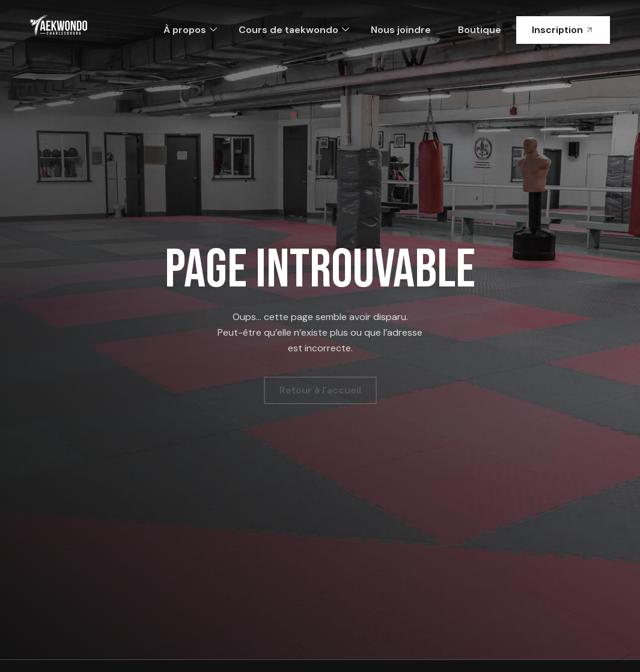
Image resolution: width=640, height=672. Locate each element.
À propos (190, 30)
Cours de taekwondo (294, 30)
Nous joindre (401, 30)
